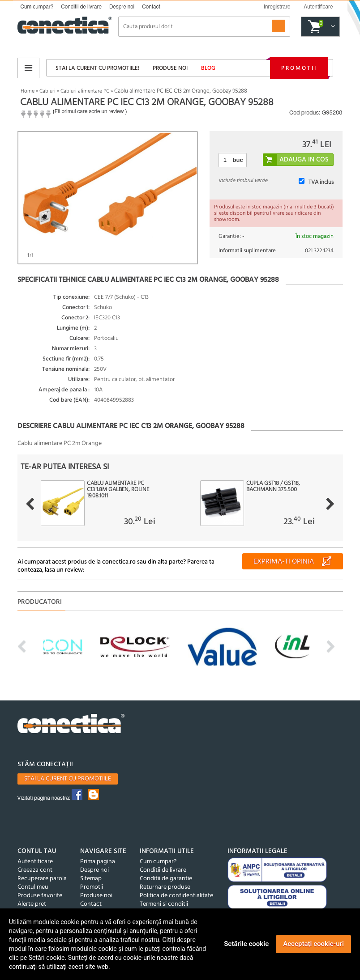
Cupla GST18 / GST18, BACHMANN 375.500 (273, 487)
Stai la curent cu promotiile (68, 779)
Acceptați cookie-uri (313, 944)
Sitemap (91, 879)
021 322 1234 (319, 251)
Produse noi (170, 68)
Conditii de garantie (166, 879)
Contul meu (33, 887)
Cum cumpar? (37, 7)
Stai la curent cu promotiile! (97, 68)
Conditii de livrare (81, 7)
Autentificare (35, 862)
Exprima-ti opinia (284, 562)
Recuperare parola (42, 879)
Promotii (299, 68)
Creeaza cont (35, 870)
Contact (151, 7)
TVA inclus (321, 182)
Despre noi (122, 7)
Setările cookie (246, 944)
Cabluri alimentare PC (85, 91)
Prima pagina (98, 862)
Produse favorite (40, 896)
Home (28, 91)
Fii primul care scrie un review (89, 111)
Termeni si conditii (164, 904)
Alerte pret (32, 904)
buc (238, 160)
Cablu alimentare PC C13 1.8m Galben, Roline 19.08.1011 (118, 490)
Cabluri (47, 91)
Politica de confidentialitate (176, 896)
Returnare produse (165, 887)
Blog (208, 68)
